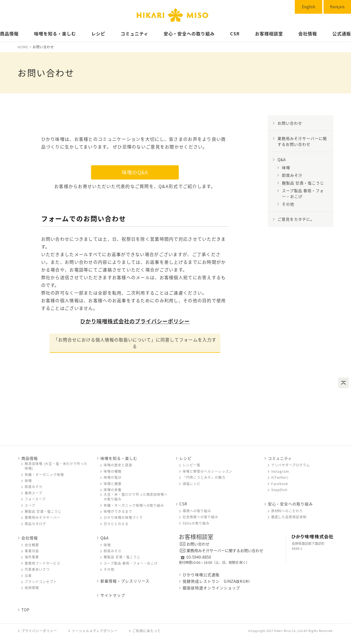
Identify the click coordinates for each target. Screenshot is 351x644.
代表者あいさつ (37, 569)
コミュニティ (135, 33)
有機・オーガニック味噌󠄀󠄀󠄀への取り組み (134, 506)
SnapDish (279, 490)
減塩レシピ (192, 484)
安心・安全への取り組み (189, 33)
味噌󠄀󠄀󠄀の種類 (113, 471)
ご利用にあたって (147, 631)
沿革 (28, 576)
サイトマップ (113, 595)
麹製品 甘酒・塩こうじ (303, 183)
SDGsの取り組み (196, 523)
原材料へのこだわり (287, 511)
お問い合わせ (290, 123)
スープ (30, 506)
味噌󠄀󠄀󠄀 (28, 481)
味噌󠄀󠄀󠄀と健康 (113, 484)
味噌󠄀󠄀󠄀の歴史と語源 (118, 465)
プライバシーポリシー (39, 631)
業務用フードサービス (43, 563)
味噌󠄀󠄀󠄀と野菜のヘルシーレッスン (207, 471)
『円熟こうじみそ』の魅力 (204, 478)
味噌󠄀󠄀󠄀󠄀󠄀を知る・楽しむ (55, 33)
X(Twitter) (280, 478)
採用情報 (32, 588)
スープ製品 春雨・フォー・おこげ (303, 193)
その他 (288, 204)
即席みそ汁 (292, 175)
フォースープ (35, 499)
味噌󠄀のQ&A (135, 172)
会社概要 (32, 545)
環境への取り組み (197, 511)
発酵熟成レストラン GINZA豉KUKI (216, 581)
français (337, 7)
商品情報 (9, 33)
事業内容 (32, 551)
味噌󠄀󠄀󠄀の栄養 (113, 490)
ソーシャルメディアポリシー (95, 631)
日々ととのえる (116, 524)
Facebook (280, 484)
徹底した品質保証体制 (289, 517)
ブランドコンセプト (41, 582)
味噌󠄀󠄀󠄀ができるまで (118, 512)
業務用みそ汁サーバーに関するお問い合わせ (225, 550)
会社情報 (308, 33)
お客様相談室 (269, 33)
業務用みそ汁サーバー (43, 518)
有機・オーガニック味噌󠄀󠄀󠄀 (44, 475)
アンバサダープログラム (291, 465)
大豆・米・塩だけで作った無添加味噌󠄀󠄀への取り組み (136, 497)
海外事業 (32, 557)
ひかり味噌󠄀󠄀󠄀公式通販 (201, 575)
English (308, 7)
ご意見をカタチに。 (296, 219)
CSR (235, 33)
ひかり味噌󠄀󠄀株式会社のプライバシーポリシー (135, 321)
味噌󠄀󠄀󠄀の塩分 (113, 478)
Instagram (280, 471)
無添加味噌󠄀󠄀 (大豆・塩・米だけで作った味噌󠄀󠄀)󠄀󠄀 (56, 466)
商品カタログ (35, 524)
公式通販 (342, 33)
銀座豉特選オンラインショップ (211, 588)
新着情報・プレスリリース (125, 581)
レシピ (98, 33)
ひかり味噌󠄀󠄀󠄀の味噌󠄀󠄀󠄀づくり (123, 518)
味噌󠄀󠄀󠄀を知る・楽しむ (119, 458)
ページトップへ (343, 383)
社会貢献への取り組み (200, 517)
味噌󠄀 (286, 167)
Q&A (282, 159)
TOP (26, 610)
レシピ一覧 (192, 465)
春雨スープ (33, 493)
